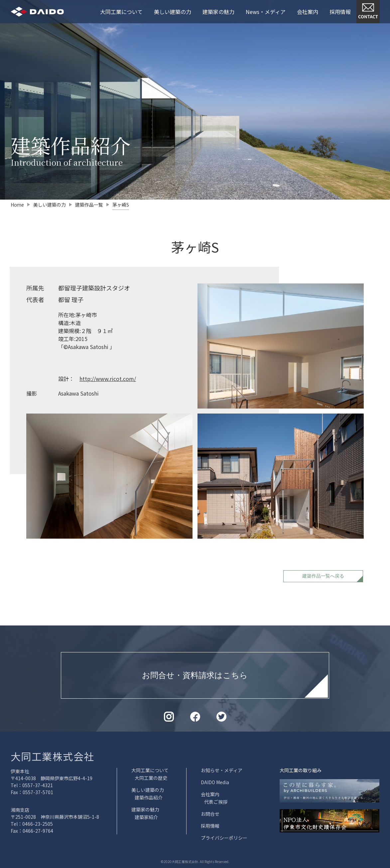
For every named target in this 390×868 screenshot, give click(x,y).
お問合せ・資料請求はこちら (195, 675)
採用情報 (340, 12)
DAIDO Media (215, 782)
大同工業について (121, 12)
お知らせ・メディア (222, 770)
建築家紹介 (146, 817)
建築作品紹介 (149, 797)
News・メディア (266, 12)
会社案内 (308, 12)
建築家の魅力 (218, 12)
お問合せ (210, 814)
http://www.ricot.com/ (108, 378)
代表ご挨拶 (216, 802)
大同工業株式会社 (53, 756)
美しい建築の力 (173, 12)
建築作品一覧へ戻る (323, 576)
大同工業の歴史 (151, 778)
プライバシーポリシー (224, 838)
